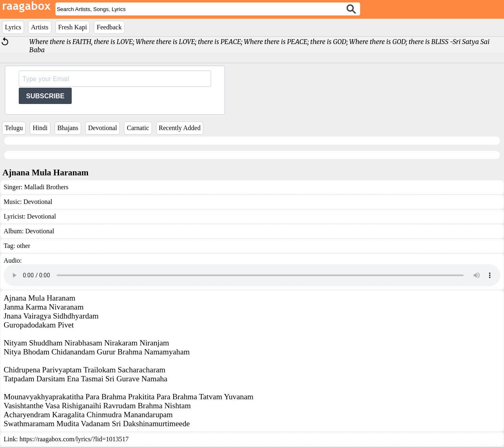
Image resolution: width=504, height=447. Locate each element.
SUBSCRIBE (45, 96)
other (23, 246)
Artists (40, 27)
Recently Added (180, 128)
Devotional (102, 128)
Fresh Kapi (73, 27)
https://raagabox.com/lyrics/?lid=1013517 (74, 439)
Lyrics (13, 27)
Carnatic (138, 128)
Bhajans (68, 128)
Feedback (109, 27)
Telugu (14, 128)
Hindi (40, 128)
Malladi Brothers (46, 187)
